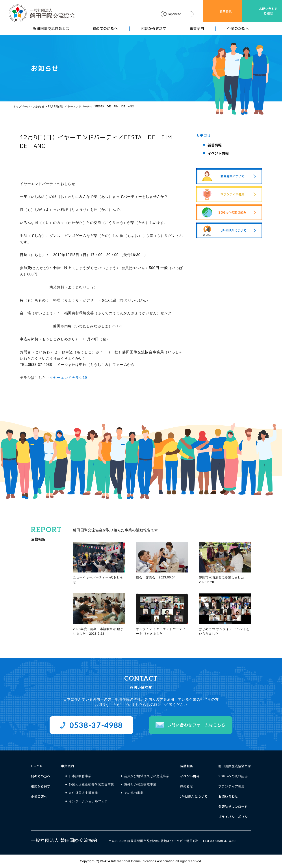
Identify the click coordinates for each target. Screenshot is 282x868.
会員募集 (226, 11)
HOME (36, 766)
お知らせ (186, 786)
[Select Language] (177, 14)
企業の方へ (39, 796)
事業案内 (197, 29)
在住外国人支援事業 (83, 793)
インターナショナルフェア (88, 801)
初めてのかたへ (105, 29)
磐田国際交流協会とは (51, 29)
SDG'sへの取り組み (233, 776)
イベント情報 (218, 153)
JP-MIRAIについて (194, 796)
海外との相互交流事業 (140, 785)
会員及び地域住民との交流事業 (147, 776)
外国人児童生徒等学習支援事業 (91, 785)
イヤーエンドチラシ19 (68, 378)
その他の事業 (134, 793)
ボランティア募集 (231, 786)
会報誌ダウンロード (233, 807)
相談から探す (41, 786)
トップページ (22, 107)
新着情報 (215, 145)
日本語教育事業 (80, 776)
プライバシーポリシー (235, 817)
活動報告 (186, 766)
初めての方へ (41, 776)
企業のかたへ (238, 29)
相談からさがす (154, 29)
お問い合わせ (228, 796)
